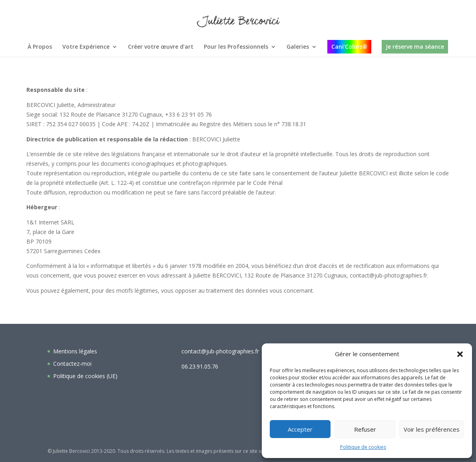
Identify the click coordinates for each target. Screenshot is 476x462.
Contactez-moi (72, 364)
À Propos (40, 47)
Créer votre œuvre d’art (161, 47)
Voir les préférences (432, 429)
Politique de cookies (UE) (85, 376)
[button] (460, 354)
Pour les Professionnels (236, 47)
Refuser (365, 429)
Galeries (298, 47)
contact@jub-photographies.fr (220, 351)
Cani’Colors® (349, 47)
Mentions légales (75, 351)
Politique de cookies (363, 447)
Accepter (300, 429)
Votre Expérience (86, 47)
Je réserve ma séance (415, 47)
